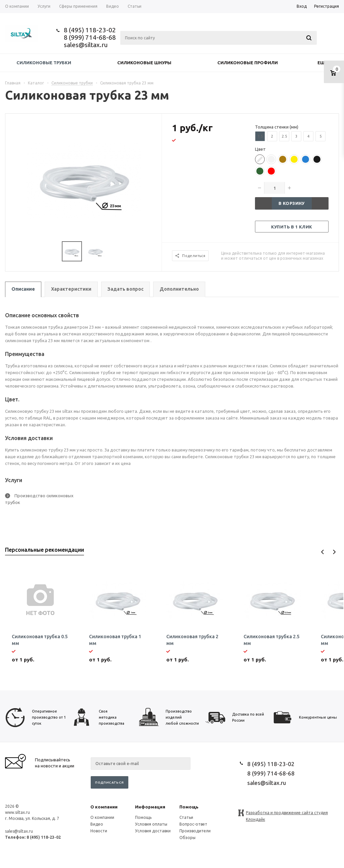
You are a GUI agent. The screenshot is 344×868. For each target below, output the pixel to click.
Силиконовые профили (248, 63)
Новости (99, 831)
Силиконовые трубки (44, 63)
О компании (104, 807)
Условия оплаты (151, 824)
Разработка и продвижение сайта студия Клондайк (287, 813)
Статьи (186, 817)
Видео (97, 824)
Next (334, 552)
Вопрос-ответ (193, 824)
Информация (150, 807)
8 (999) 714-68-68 (90, 37)
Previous (323, 552)
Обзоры (187, 838)
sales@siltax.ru (86, 45)
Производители (195, 831)
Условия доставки (153, 831)
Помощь (189, 807)
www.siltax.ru (17, 812)
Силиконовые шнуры (144, 63)
